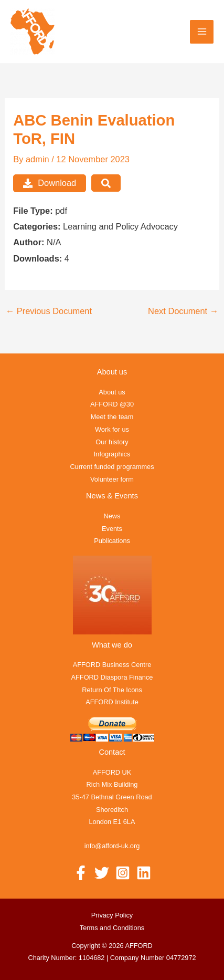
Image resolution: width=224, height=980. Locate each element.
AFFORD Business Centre (112, 665)
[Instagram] (123, 873)
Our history (112, 442)
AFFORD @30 (112, 404)
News (112, 516)
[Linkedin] (144, 873)
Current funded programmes (112, 467)
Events (112, 529)
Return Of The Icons (112, 690)
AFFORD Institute (112, 702)
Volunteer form (112, 479)
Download (50, 183)
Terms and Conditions (112, 928)
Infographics (112, 454)
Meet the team (112, 417)
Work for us (112, 429)
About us (112, 392)
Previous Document (49, 311)
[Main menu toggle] (202, 32)
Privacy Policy (112, 915)
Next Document (183, 311)
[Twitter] (102, 873)
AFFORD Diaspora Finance (112, 677)
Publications (112, 541)
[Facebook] (81, 873)
